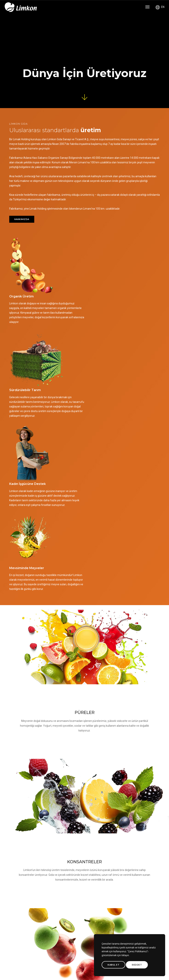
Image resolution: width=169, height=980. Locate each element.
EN (160, 7)
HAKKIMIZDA (23, 227)
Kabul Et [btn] (113, 965)
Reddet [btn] (137, 965)
